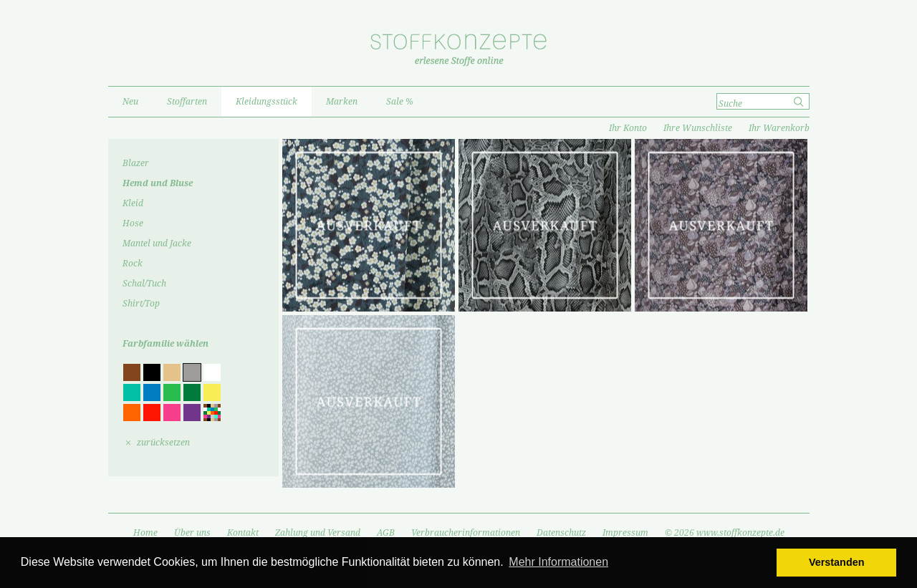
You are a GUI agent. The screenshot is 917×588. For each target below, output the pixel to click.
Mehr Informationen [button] (558, 562)
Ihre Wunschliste (698, 128)
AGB (386, 533)
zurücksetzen (163, 443)
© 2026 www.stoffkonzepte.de (725, 533)
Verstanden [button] (837, 562)
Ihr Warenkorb (779, 128)
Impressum (625, 533)
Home (145, 533)
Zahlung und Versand (318, 533)
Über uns (192, 533)
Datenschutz (561, 533)
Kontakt (243, 533)
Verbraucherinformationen (466, 533)
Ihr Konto (628, 128)
